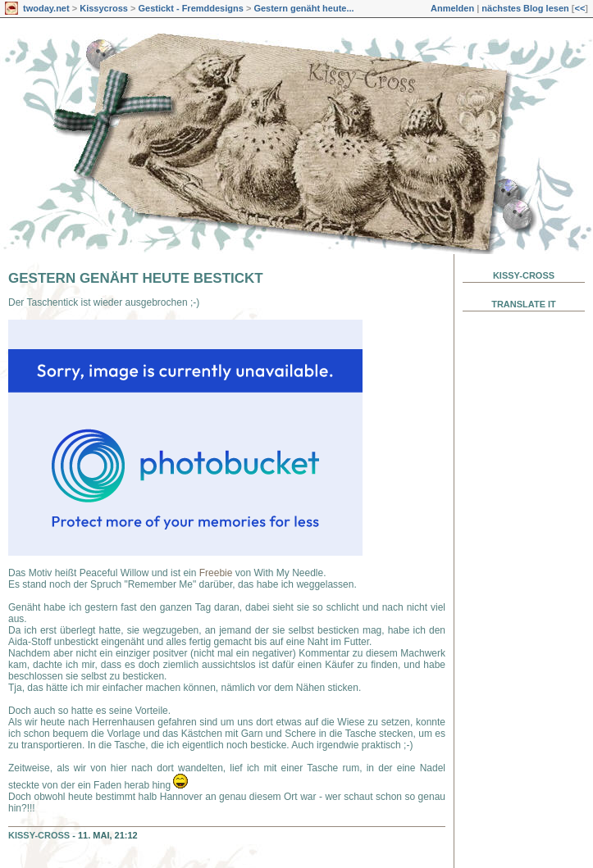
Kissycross (104, 8)
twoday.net (46, 8)
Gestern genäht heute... (303, 8)
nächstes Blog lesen (525, 8)
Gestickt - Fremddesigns (190, 8)
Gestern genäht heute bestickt (136, 278)
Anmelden (452, 8)
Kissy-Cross (39, 835)
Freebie (217, 573)
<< (579, 8)
